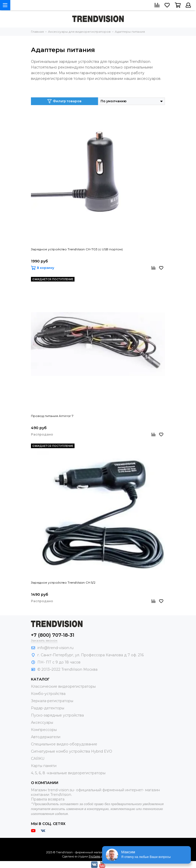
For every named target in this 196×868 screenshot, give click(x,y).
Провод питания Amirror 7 (52, 416)
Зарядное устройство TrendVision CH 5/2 (63, 582)
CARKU (38, 759)
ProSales (95, 856)
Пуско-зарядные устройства (57, 715)
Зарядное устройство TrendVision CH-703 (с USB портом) (77, 249)
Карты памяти (44, 766)
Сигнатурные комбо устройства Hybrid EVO (72, 751)
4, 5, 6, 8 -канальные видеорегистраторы (68, 773)
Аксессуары (42, 722)
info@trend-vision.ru (55, 648)
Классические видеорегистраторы (63, 686)
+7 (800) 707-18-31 (53, 635)
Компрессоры (44, 730)
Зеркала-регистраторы (52, 701)
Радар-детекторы (48, 708)
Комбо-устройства (48, 694)
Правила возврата (48, 799)
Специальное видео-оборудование (64, 744)
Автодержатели (46, 737)
